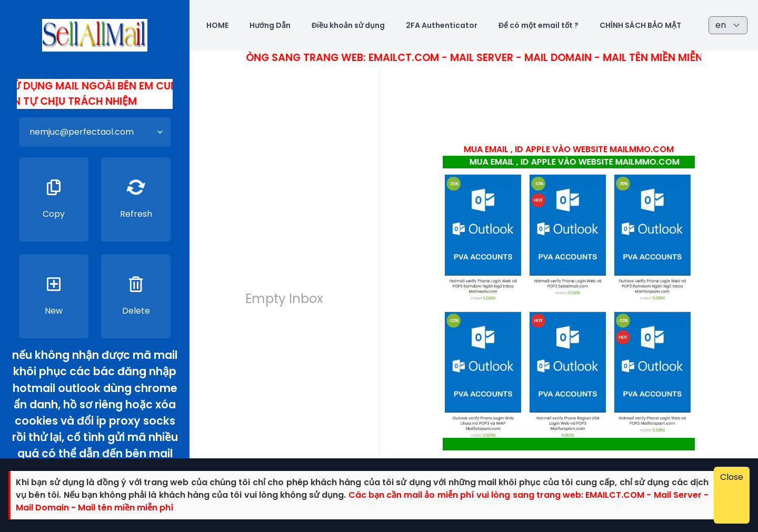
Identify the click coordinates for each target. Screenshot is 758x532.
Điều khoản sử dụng (348, 25)
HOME (217, 25)
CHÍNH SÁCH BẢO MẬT (640, 25)
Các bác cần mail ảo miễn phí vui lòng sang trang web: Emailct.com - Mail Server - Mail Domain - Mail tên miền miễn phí (395, 58)
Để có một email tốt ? (538, 25)
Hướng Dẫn (270, 25)
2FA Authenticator (442, 25)
